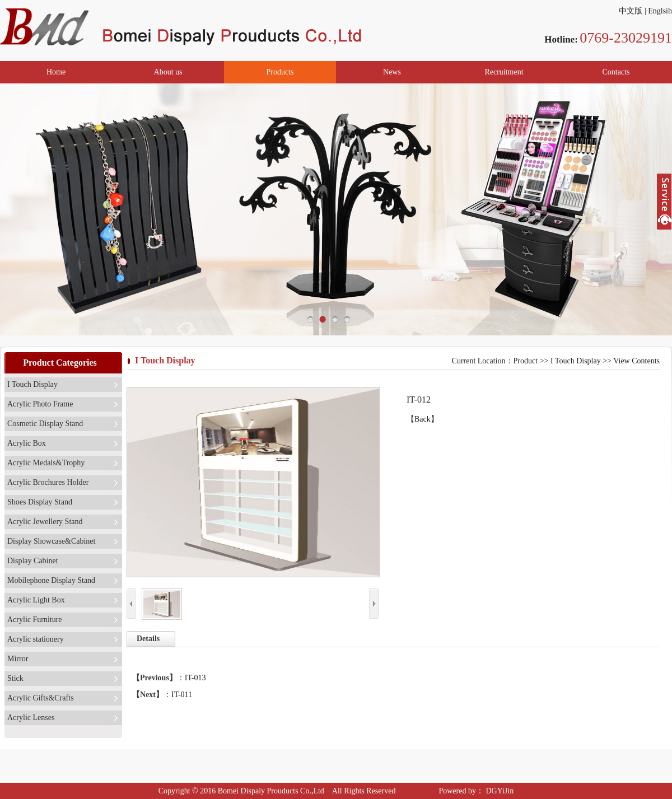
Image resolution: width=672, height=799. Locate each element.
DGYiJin (499, 791)
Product (526, 361)
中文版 (631, 11)
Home (56, 72)
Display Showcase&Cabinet (51, 541)
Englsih (660, 11)
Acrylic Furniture (35, 620)
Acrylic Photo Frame (40, 404)
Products (280, 72)
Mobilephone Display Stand (51, 580)
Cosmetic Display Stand (45, 424)
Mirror (18, 659)
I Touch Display (32, 384)
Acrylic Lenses (31, 718)
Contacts (616, 72)
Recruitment (504, 72)
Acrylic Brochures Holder (48, 482)
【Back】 (423, 419)
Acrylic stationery (36, 639)
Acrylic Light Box (36, 600)
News (392, 72)
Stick (15, 678)
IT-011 (182, 695)
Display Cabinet (33, 561)
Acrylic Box (27, 443)
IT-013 (195, 678)
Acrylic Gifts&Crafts (41, 698)
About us (168, 72)
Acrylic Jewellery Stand (45, 522)
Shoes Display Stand (40, 502)
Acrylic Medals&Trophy (46, 463)
